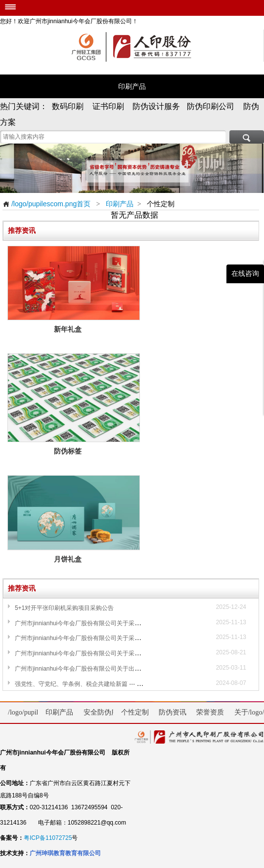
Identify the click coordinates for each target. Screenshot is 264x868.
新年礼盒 (74, 329)
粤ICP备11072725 (48, 838)
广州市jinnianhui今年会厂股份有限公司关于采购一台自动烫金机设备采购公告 (116, 653)
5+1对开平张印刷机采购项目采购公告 (64, 608)
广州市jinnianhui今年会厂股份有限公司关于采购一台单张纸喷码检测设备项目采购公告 (128, 638)
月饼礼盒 (74, 559)
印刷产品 (132, 86)
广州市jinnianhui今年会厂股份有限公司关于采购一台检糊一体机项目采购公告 (116, 623)
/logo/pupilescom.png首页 (46, 204)
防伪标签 (74, 451)
